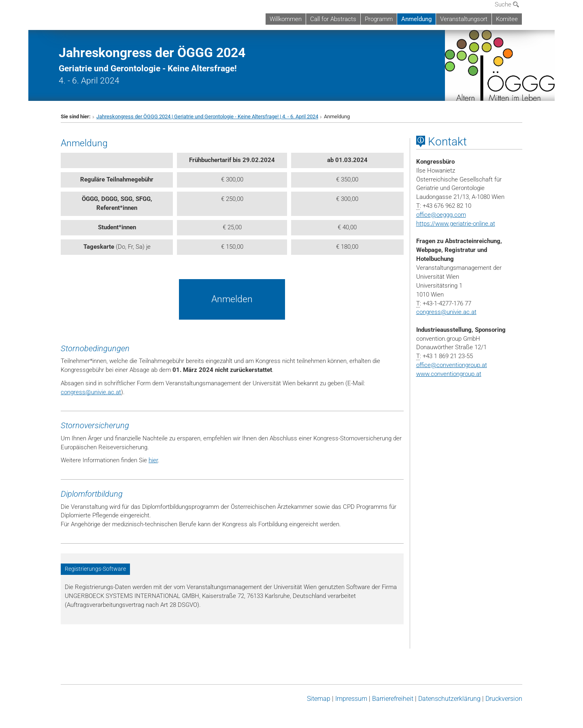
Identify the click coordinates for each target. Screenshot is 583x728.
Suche (507, 4)
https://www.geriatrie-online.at (456, 224)
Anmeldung (416, 19)
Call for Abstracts (333, 19)
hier (153, 460)
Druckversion (504, 699)
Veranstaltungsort (464, 19)
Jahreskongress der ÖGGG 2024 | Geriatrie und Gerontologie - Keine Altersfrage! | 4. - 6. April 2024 (207, 116)
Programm (379, 19)
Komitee (507, 19)
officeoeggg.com (441, 215)
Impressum (351, 699)
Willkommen (286, 19)
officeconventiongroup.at (452, 365)
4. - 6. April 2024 (152, 67)
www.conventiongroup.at (449, 374)
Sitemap (319, 699)
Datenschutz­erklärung (449, 699)
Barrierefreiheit (393, 699)
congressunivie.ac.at (91, 392)
